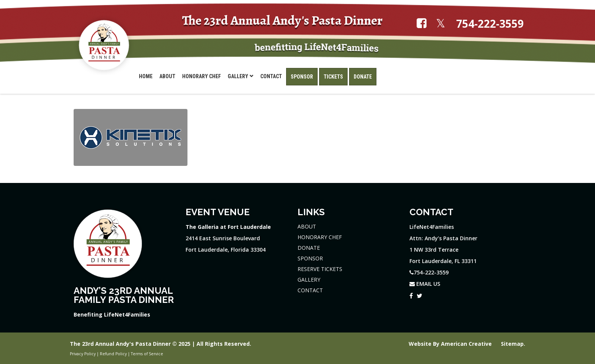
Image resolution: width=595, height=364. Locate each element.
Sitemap (512, 344)
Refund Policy (113, 354)
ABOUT (307, 226)
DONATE (309, 248)
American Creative (467, 344)
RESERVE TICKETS (320, 269)
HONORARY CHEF (320, 237)
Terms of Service (147, 354)
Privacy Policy (83, 354)
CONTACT (310, 290)
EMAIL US (425, 284)
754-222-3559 (490, 24)
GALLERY (309, 280)
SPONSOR (310, 258)
